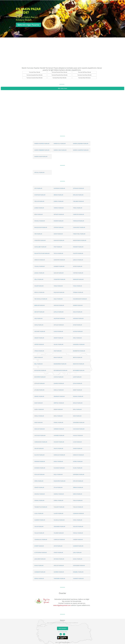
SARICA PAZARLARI (78, 494)
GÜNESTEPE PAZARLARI (59, 260)
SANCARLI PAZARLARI (40, 494)
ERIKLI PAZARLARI (77, 409)
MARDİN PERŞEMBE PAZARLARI (42, 150)
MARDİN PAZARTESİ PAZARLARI (42, 144)
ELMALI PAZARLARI (78, 559)
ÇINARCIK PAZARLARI (59, 383)
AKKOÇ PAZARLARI (39, 325)
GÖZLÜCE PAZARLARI (59, 565)
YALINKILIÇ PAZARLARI (59, 520)
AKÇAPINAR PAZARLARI (59, 318)
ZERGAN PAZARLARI (58, 195)
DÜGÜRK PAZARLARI (59, 221)
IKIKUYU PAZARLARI (58, 448)
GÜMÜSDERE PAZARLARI (79, 565)
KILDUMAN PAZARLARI (59, 468)
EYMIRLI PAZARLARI (58, 422)
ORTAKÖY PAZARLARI (59, 214)
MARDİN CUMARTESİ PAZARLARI (81, 150)
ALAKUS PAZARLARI (58, 331)
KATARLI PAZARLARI (78, 461)
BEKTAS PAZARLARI (78, 357)
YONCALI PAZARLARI (78, 533)
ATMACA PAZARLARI (39, 351)
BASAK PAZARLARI (58, 357)
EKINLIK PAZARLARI (78, 403)
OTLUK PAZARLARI (58, 487)
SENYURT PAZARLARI (39, 312)
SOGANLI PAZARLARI (39, 500)
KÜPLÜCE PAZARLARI (78, 481)
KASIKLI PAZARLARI (58, 461)
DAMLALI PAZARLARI (59, 390)
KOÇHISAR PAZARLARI (59, 292)
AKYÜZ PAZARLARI (58, 546)
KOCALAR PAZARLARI (39, 474)
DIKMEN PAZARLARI (78, 305)
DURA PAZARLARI (39, 403)
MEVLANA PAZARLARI (78, 195)
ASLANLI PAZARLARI (59, 344)
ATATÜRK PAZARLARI (59, 227)
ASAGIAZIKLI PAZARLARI (79, 344)
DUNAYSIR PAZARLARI (59, 240)
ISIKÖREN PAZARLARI (59, 572)
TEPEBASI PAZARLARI (78, 292)
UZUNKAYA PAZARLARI (78, 513)
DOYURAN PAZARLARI (59, 559)
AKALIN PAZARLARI (78, 312)
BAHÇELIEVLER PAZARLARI (41, 227)
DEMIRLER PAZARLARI (78, 279)
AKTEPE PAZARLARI (78, 266)
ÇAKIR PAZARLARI (77, 377)
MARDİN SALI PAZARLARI (60, 144)
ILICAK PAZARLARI (77, 442)
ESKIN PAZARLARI (77, 416)
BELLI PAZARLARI (39, 364)
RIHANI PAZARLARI (39, 565)
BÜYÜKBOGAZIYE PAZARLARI (61, 370)
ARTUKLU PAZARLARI (39, 172)
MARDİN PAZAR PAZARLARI (41, 156)
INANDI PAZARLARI (78, 448)
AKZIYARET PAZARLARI (40, 331)
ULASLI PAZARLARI (39, 513)
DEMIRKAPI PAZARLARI (59, 396)
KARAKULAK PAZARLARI (59, 455)
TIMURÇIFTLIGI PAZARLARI (41, 507)
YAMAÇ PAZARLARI (58, 286)
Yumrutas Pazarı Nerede (35, 72)
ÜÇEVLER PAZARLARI (59, 273)
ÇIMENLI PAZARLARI (59, 201)
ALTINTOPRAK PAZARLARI (41, 552)
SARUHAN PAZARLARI (59, 305)
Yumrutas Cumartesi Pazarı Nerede (35, 78)
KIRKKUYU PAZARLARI (40, 260)
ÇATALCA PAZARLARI (59, 312)
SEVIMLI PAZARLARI (39, 578)
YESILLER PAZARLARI (39, 201)
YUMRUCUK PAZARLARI (59, 539)
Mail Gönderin (63, 628)
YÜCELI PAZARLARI (78, 286)
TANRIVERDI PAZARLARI (59, 578)
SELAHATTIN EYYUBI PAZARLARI (42, 253)
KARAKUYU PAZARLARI (78, 455)
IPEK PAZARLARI (38, 234)
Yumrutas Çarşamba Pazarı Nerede (35, 75)
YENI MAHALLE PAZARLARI (41, 299)
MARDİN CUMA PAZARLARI (60, 150)
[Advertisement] (62, 52)
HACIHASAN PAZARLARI (79, 429)
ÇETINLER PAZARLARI (40, 383)
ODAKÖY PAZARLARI (39, 487)
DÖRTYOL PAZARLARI (59, 403)
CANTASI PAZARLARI (59, 377)
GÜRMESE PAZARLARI (59, 429)
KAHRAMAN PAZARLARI (59, 188)
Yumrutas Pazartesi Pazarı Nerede (59, 72)
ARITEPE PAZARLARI (39, 344)
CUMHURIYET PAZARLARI (79, 227)
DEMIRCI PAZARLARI (39, 396)
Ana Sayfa (66, 3)
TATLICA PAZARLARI (58, 253)
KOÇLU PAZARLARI (58, 474)
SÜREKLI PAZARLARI (58, 500)
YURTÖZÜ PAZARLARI (78, 273)
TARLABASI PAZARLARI (78, 201)
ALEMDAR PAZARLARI (78, 546)
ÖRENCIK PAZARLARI (78, 487)
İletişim (106, 3)
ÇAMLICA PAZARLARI (78, 260)
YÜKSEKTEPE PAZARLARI (59, 279)
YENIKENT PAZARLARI (78, 247)
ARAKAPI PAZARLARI (39, 338)
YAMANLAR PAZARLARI (79, 221)
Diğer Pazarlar (88, 3)
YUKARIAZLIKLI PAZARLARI (41, 539)
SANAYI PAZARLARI (58, 234)
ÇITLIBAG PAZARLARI (39, 390)
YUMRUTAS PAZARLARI (79, 214)
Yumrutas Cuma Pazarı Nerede (84, 75)
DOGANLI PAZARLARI (78, 396)
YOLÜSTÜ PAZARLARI (78, 253)
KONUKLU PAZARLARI (40, 221)
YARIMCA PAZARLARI (59, 208)
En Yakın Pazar (76, 3)
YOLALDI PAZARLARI (39, 533)
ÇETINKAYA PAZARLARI (78, 188)
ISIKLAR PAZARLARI (39, 448)
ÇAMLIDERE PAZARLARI (40, 559)
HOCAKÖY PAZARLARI (59, 442)
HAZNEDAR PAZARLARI (40, 572)
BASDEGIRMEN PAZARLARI (60, 364)
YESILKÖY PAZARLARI (78, 526)
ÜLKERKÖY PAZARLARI (40, 520)
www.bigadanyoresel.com (62, 605)
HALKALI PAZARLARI (78, 435)
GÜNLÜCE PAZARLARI (40, 429)
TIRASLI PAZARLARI (78, 208)
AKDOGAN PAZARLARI (78, 318)
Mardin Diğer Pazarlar (28, 25)
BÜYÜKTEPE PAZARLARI (40, 377)
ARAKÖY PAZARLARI (58, 338)
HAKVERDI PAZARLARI (59, 435)
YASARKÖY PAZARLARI (78, 578)
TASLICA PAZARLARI (78, 500)
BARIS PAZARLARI (39, 357)
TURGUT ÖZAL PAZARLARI (79, 234)
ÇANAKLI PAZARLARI (39, 273)
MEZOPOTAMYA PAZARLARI (80, 240)
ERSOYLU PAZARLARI (39, 292)
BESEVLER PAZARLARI (40, 305)
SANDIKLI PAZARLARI (59, 494)
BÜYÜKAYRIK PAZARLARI (40, 370)
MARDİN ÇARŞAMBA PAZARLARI (81, 144)
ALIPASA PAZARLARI (78, 331)
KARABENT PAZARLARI (59, 266)
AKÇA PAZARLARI (38, 318)
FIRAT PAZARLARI (58, 247)
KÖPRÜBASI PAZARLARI (79, 474)
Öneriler (98, 3)
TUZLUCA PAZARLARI (78, 507)
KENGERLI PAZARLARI (78, 572)
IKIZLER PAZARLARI (39, 286)
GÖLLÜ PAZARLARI (39, 279)
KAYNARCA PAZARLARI (40, 468)
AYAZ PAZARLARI (58, 351)
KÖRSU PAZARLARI (39, 481)
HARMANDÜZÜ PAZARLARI (41, 442)
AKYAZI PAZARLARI (78, 325)
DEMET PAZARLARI (78, 390)
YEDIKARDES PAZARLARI (59, 526)
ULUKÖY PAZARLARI (58, 513)
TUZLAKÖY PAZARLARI (59, 507)
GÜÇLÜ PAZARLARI (58, 299)
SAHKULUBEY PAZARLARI (40, 247)
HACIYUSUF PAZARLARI (40, 435)
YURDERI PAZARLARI (78, 539)
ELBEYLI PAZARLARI (39, 409)
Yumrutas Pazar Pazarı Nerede (59, 78)
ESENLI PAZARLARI (58, 416)
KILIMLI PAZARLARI (78, 468)
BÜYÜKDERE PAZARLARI (79, 370)
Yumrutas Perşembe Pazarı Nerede (60, 75)
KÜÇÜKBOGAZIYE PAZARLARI (80, 299)
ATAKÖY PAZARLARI (58, 552)
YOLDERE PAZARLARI (59, 533)
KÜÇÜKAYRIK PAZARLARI (60, 481)
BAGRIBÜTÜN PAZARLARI (79, 351)
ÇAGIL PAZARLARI (77, 552)
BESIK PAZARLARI (39, 214)
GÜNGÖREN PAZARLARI (79, 422)
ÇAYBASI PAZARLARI (39, 208)
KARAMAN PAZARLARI (40, 461)
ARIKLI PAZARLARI (77, 338)
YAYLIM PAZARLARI (39, 526)
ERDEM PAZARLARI (58, 409)
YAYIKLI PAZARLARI (78, 520)
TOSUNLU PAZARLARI (40, 266)
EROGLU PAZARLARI (39, 416)
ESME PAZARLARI (39, 422)
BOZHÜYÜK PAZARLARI (79, 364)
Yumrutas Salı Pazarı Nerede (85, 72)
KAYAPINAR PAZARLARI (40, 195)
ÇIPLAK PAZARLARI (78, 383)
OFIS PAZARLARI (38, 188)
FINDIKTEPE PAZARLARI (40, 240)
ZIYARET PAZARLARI (39, 546)
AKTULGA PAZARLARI (59, 325)
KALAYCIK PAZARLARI (39, 455)
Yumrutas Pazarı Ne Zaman (84, 78)
